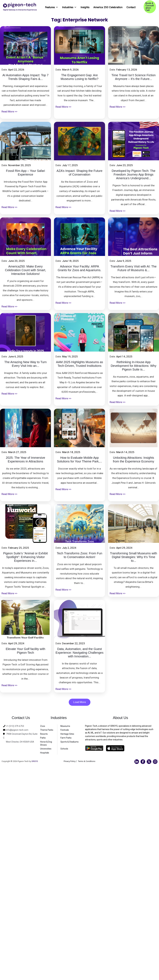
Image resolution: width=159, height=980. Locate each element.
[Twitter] (149, 762)
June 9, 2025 (124, 261)
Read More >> (9, 111)
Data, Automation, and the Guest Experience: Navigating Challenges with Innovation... (79, 653)
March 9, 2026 (70, 70)
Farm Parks (66, 738)
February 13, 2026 (127, 70)
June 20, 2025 (16, 261)
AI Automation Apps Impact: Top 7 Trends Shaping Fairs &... (26, 77)
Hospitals (45, 753)
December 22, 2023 (74, 643)
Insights (85, 7)
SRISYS (35, 761)
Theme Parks (47, 730)
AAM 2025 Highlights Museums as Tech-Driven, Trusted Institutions (79, 364)
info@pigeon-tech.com (17, 730)
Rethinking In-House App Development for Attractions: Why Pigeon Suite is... (134, 366)
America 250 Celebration (108, 7)
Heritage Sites (67, 734)
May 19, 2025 (70, 356)
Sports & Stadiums (70, 742)
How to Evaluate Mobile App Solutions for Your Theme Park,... (79, 460)
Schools (64, 749)
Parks (43, 738)
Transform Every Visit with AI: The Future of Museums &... (133, 268)
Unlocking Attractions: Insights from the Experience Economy (133, 460)
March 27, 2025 (17, 452)
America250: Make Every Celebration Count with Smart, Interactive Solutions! (25, 270)
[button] (150, 7)
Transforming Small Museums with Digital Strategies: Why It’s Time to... (133, 557)
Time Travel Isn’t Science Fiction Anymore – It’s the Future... (134, 77)
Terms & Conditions (87, 761)
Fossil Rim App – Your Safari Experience (25, 173)
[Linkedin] (137, 762)
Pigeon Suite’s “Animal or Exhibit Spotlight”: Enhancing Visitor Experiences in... (26, 557)
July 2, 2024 (69, 548)
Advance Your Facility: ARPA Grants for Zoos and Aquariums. (79, 268)
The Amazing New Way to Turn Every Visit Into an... (25, 364)
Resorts (44, 734)
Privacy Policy (69, 761)
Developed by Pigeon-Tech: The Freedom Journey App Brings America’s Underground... (133, 174)
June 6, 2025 (16, 356)
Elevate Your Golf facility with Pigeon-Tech (25, 651)
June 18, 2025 (70, 261)
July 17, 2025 (70, 165)
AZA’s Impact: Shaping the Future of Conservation (79, 173)
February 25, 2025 (19, 548)
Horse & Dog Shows (46, 743)
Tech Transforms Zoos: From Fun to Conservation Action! (79, 555)
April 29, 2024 (124, 548)
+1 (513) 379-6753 (15, 726)
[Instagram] (155, 762)
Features (52, 6)
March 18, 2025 (71, 452)
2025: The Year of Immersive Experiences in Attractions (25, 460)
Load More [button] (80, 702)
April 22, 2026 (16, 70)
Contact (131, 7)
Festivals (65, 730)
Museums (65, 726)
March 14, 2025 (125, 452)
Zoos (43, 726)
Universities (46, 749)
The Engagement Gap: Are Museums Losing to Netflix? (79, 77)
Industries (69, 6)
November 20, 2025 (20, 165)
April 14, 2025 (124, 356)
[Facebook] (143, 762)
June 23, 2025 (125, 165)
